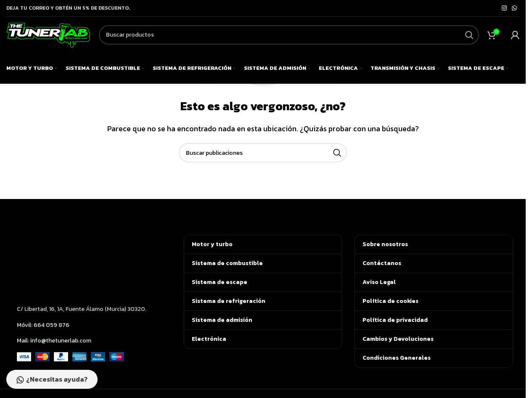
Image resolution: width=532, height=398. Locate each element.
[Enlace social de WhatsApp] (514, 8)
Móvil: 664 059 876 (43, 325)
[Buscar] (289, 39)
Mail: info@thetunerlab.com (54, 341)
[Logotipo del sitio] (48, 38)
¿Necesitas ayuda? (54, 379)
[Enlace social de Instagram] (504, 8)
